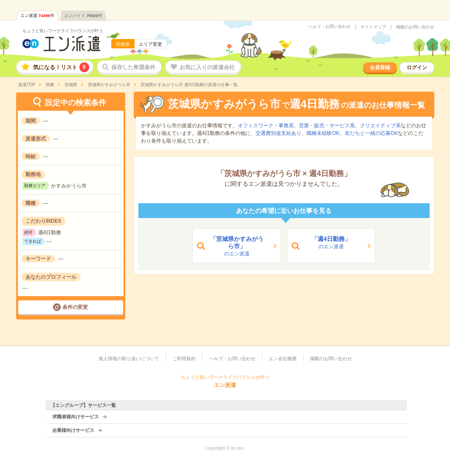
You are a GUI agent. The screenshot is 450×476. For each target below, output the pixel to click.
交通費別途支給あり (278, 133)
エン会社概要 (283, 358)
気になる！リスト (61, 67)
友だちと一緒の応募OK (371, 133)
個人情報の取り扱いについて (129, 358)
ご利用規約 (184, 358)
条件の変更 (75, 307)
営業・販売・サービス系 (327, 126)
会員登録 (380, 67)
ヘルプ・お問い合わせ (329, 27)
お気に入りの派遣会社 (207, 67)
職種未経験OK (323, 133)
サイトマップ (373, 27)
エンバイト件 (83, 15)
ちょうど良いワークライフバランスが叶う (63, 31)
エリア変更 (150, 44)
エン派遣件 (37, 15)
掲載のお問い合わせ (415, 27)
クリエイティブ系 (380, 126)
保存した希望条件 (133, 67)
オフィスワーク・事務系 (266, 126)
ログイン (417, 67)
